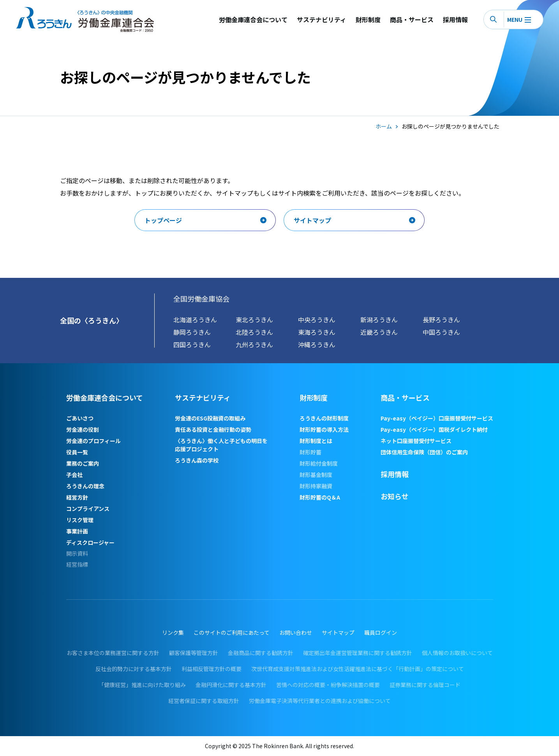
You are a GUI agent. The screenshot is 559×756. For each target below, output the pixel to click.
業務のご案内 (83, 463)
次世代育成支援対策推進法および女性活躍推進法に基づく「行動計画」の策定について (358, 669)
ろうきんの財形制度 (324, 418)
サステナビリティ (322, 19)
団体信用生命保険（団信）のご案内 (424, 452)
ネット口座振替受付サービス (416, 441)
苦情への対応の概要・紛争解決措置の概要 (328, 685)
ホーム (384, 126)
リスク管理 (80, 520)
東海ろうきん (317, 332)
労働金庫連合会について (253, 19)
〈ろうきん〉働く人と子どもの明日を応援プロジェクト (221, 445)
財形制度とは (316, 441)
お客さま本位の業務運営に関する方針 (113, 653)
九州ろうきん (254, 344)
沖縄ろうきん (317, 344)
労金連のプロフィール (93, 441)
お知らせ (395, 496)
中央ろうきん (317, 320)
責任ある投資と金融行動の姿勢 (213, 429)
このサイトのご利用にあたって (232, 632)
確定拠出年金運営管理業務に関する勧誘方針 (358, 653)
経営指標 (77, 564)
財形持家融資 (316, 486)
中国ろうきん (441, 332)
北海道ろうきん (195, 320)
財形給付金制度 (319, 463)
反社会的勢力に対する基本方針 (134, 669)
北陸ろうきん (254, 332)
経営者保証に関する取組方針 (204, 701)
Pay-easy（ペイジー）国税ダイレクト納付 (434, 429)
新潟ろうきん (379, 320)
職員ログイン (381, 632)
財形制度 (368, 19)
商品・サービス (412, 19)
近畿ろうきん (379, 332)
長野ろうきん (441, 320)
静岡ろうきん (192, 332)
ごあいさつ (80, 418)
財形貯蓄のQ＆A (320, 497)
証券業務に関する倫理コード (425, 685)
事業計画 (77, 531)
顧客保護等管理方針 (194, 653)
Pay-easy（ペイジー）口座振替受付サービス (437, 418)
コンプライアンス (88, 509)
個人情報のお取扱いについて (457, 653)
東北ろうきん (254, 320)
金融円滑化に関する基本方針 (231, 685)
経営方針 (77, 497)
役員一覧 (77, 452)
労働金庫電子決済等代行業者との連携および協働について (320, 701)
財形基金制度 (316, 475)
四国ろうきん (192, 344)
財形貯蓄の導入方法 (324, 429)
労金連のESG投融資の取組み (210, 418)
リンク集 (173, 632)
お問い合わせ (296, 632)
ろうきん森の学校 (197, 460)
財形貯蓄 (310, 452)
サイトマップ (338, 632)
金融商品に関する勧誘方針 (261, 653)
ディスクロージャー (90, 542)
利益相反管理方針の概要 (212, 669)
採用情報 (455, 19)
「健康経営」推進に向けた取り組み (142, 685)
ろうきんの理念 (85, 486)
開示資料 (77, 554)
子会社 (74, 475)
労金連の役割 (83, 429)
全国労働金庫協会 (201, 299)
